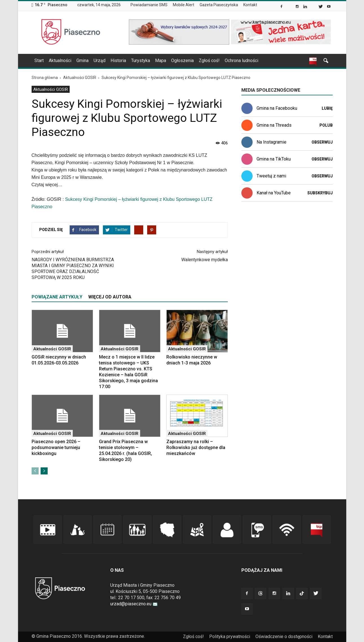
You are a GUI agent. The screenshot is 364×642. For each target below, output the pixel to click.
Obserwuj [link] (322, 142)
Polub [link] (326, 125)
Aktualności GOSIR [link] (51, 89)
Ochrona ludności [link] (241, 61)
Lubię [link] (327, 108)
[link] (282, 7)
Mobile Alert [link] (184, 5)
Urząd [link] (100, 61)
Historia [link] (118, 61)
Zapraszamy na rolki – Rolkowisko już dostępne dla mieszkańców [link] (196, 448)
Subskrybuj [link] (320, 193)
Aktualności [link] (60, 61)
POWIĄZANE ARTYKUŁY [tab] (57, 297)
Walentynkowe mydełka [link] (205, 260)
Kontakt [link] (250, 5)
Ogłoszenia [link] (182, 61)
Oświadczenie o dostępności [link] (284, 636)
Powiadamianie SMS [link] (149, 5)
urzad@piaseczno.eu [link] (134, 604)
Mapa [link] (161, 61)
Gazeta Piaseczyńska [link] (219, 5)
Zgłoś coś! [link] (209, 61)
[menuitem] (151, 5)
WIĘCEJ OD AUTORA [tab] (110, 297)
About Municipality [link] (265, 5)
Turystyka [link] (141, 61)
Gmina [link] (82, 61)
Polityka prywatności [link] (230, 636)
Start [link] (39, 61)
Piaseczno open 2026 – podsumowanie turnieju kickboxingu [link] (56, 448)
